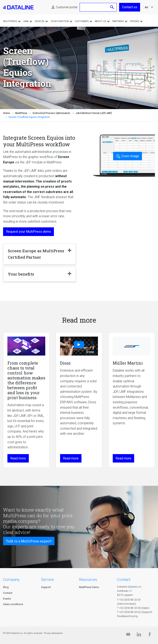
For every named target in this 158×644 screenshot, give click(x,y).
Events (7, 599)
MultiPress (21, 113)
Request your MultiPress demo (28, 232)
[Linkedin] (139, 635)
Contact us (130, 7)
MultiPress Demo (89, 587)
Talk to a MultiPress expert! (29, 541)
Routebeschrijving (127, 616)
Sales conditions (13, 604)
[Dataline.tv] (128, 635)
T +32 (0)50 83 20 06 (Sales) (133, 608)
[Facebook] (150, 635)
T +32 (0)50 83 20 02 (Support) (135, 612)
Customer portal (67, 7)
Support (46, 587)
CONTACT (124, 579)
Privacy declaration (53, 633)
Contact (8, 593)
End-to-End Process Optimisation (51, 113)
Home (6, 113)
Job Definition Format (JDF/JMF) (94, 113)
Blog (6, 587)
